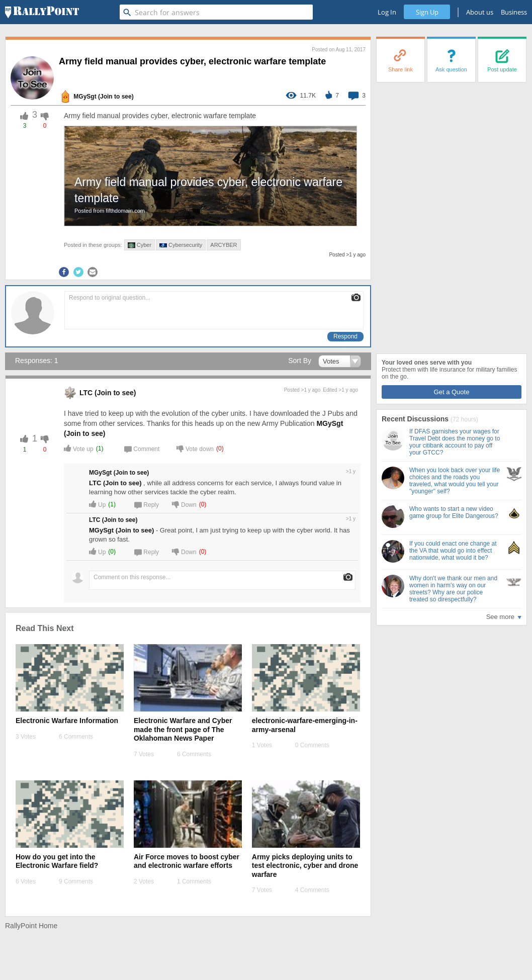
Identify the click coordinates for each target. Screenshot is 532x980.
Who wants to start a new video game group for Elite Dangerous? (454, 512)
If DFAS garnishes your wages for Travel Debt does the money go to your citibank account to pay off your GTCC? (455, 442)
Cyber (140, 245)
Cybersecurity (181, 245)
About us (480, 12)
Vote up (79, 448)
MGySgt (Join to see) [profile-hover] (121, 530)
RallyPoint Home (31, 926)
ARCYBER (224, 245)
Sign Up (427, 12)
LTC (86, 393)
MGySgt (85, 97)
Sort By (300, 361)
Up (97, 504)
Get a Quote (452, 392)
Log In (387, 12)
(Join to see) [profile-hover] (116, 97)
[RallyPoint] (42, 12)
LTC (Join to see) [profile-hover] (115, 483)
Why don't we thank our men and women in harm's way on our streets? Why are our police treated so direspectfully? (453, 589)
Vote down (195, 448)
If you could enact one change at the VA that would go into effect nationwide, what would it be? (453, 551)
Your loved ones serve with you (427, 363)
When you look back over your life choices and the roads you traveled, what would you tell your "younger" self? (455, 481)
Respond (345, 336)
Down (184, 504)
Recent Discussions (416, 419)
